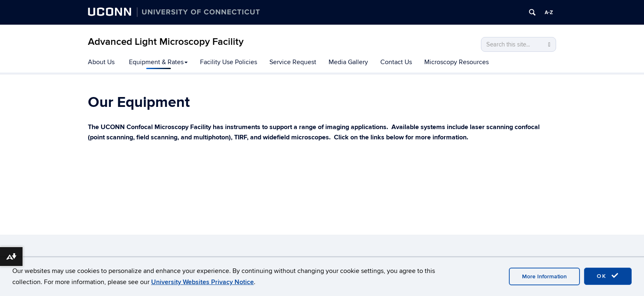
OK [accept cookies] (608, 276)
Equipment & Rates (158, 62)
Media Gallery (348, 62)
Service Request (293, 62)
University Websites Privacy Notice (202, 282)
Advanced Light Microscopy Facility (166, 42)
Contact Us (396, 62)
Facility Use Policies (229, 62)
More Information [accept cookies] (544, 276)
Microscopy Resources (457, 62)
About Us (101, 62)
